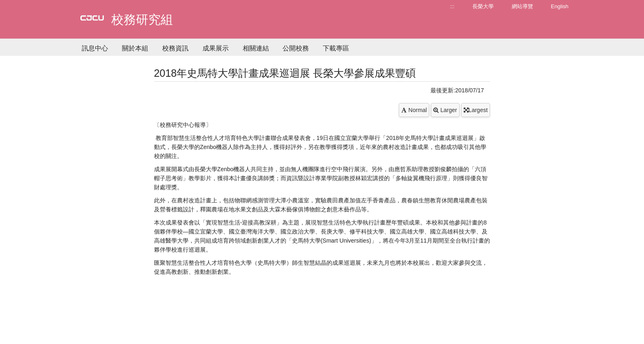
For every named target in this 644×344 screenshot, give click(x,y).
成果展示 (216, 48)
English (560, 6)
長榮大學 (483, 6)
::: (452, 6)
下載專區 (336, 48)
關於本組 (135, 48)
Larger (445, 110)
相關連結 (256, 48)
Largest (476, 110)
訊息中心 (95, 48)
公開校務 (296, 48)
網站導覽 (522, 6)
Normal (414, 110)
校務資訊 (175, 48)
